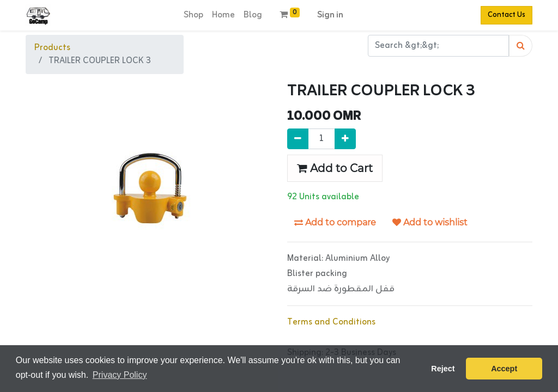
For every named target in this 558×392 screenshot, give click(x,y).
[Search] (521, 46)
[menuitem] (193, 15)
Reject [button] (443, 369)
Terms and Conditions (331, 322)
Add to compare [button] (335, 222)
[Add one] (345, 139)
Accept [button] (504, 369)
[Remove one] (298, 139)
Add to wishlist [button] (430, 222)
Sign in (330, 15)
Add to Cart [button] (335, 168)
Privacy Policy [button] (120, 375)
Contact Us (507, 15)
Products (52, 48)
